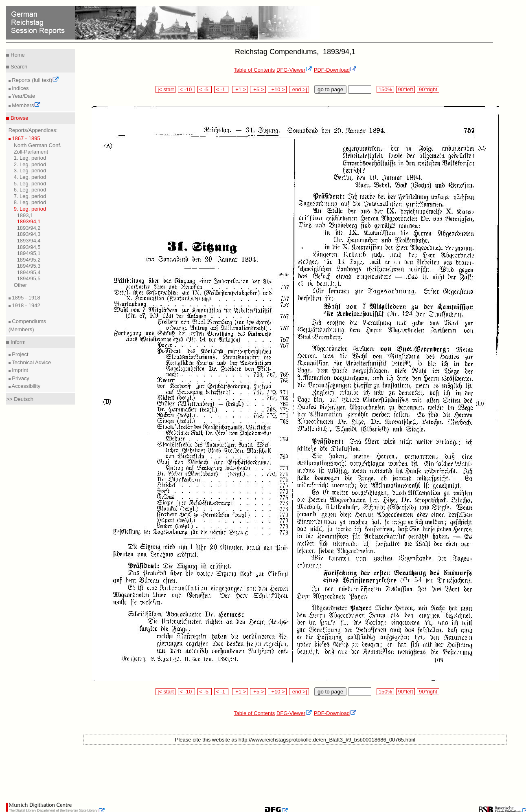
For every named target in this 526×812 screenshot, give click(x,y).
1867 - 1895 (25, 138)
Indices (20, 88)
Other (21, 285)
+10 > (277, 89)
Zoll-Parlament (31, 152)
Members (26, 105)
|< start (165, 89)
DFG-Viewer (294, 70)
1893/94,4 (29, 241)
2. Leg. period (30, 164)
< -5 (205, 89)
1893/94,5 (29, 247)
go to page (330, 89)
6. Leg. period (30, 190)
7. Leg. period (30, 196)
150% (385, 89)
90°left (405, 89)
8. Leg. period (30, 202)
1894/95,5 (29, 278)
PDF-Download (335, 70)
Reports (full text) (35, 80)
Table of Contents (254, 70)
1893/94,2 (29, 228)
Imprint (19, 370)
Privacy (20, 378)
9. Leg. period (30, 209)
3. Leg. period (30, 171)
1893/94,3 (29, 234)
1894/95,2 (29, 260)
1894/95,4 (29, 272)
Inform (17, 342)
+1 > (240, 89)
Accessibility (26, 386)
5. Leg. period (30, 184)
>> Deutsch (20, 399)
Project (20, 354)
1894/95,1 (29, 253)
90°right (428, 89)
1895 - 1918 (25, 298)
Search (18, 67)
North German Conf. (38, 145)
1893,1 (25, 215)
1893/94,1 (29, 221)
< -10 (187, 89)
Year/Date (23, 96)
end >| (299, 89)
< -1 (221, 89)
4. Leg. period (30, 177)
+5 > (258, 89)
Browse (19, 118)
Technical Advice (31, 362)
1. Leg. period (30, 158)
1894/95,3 (29, 266)
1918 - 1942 (25, 305)
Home (17, 55)
